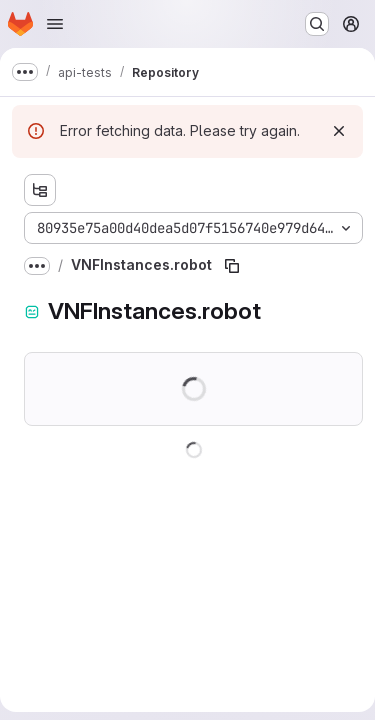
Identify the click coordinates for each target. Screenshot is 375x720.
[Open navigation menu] (55, 24)
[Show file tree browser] (40, 190)
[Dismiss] (339, 131)
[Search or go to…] (317, 24)
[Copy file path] (232, 266)
